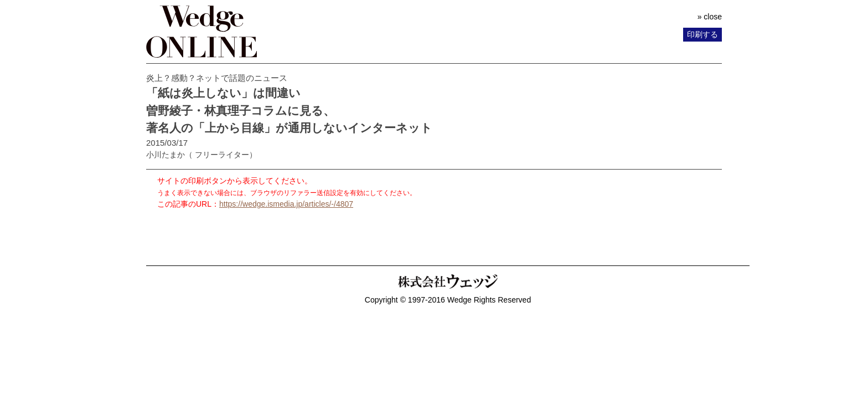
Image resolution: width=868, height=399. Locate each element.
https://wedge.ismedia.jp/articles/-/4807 (286, 204)
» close (710, 17)
